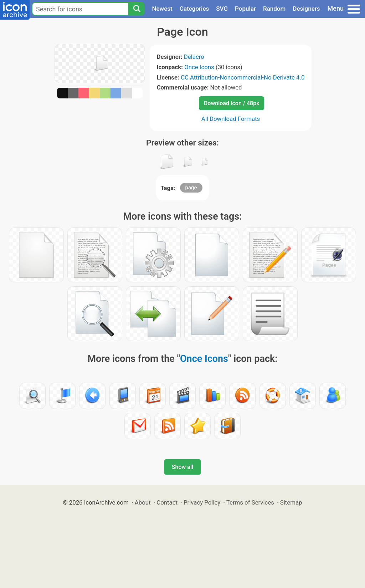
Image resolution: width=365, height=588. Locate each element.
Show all (182, 467)
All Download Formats (231, 119)
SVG (222, 9)
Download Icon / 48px (232, 103)
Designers (306, 9)
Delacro (194, 57)
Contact (167, 502)
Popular (245, 9)
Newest (162, 9)
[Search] (137, 9)
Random (274, 9)
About (143, 502)
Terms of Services (250, 502)
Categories (194, 9)
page (191, 188)
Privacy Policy (202, 502)
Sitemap (291, 502)
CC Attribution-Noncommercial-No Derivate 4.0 (243, 77)
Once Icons (199, 67)
